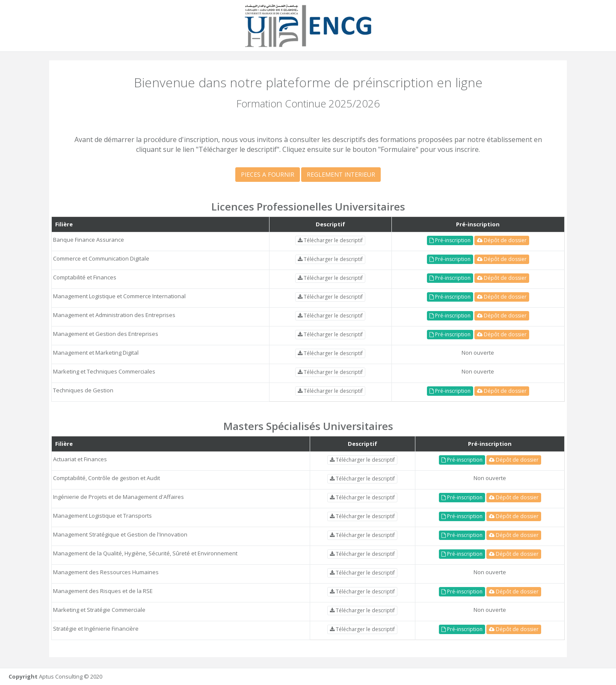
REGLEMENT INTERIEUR (341, 174)
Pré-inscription (450, 240)
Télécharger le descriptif (330, 240)
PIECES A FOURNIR (268, 174)
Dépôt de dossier (502, 240)
